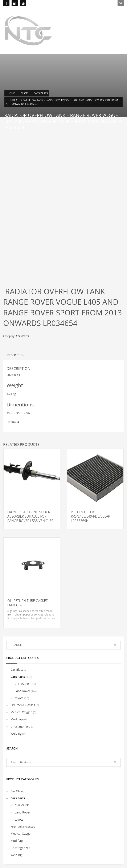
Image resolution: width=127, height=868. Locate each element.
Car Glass (17, 670)
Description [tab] (16, 355)
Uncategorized (20, 726)
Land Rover (22, 691)
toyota (19, 698)
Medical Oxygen (21, 712)
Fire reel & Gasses (23, 705)
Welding (16, 733)
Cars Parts (22, 336)
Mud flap (17, 719)
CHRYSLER (22, 684)
